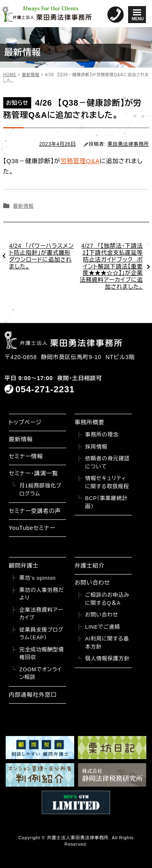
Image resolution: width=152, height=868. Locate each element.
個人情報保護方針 (107, 658)
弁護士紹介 (90, 566)
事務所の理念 (102, 435)
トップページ (25, 422)
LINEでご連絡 (103, 627)
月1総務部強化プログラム (41, 490)
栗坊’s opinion (38, 578)
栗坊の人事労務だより (42, 594)
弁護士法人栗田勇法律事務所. (78, 838)
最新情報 (23, 206)
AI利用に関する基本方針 (107, 643)
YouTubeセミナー (32, 528)
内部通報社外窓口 (33, 695)
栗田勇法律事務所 (128, 144)
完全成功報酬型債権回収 (42, 654)
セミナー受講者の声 (35, 511)
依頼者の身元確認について (107, 463)
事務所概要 (90, 422)
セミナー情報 (26, 456)
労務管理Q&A (80, 161)
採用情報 (96, 447)
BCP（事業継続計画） (106, 502)
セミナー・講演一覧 (34, 473)
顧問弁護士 (24, 566)
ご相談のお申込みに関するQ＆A (107, 599)
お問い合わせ (92, 583)
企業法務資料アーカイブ (41, 614)
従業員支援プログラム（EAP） (42, 634)
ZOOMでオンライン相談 (41, 673)
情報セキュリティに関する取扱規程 (107, 482)
